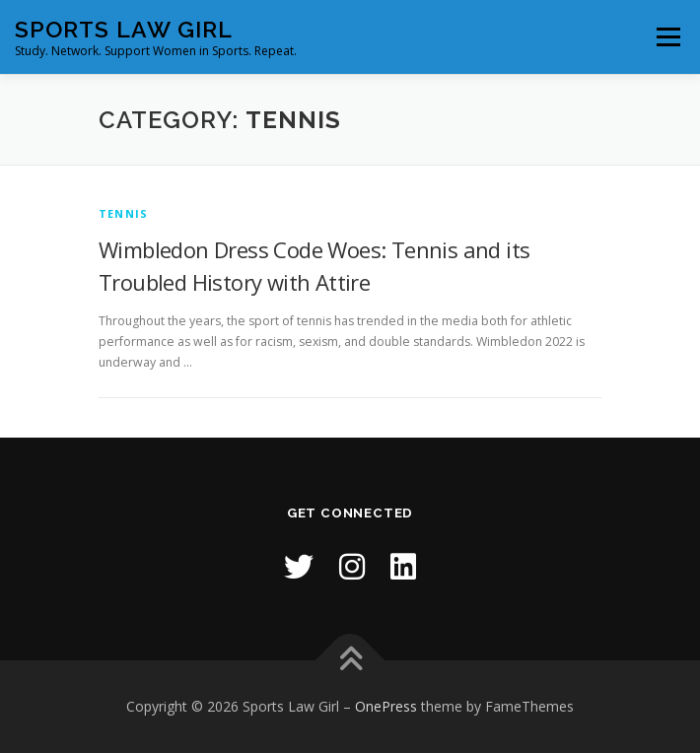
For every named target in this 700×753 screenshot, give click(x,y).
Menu (667, 37)
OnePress (386, 706)
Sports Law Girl (124, 29)
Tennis (123, 213)
